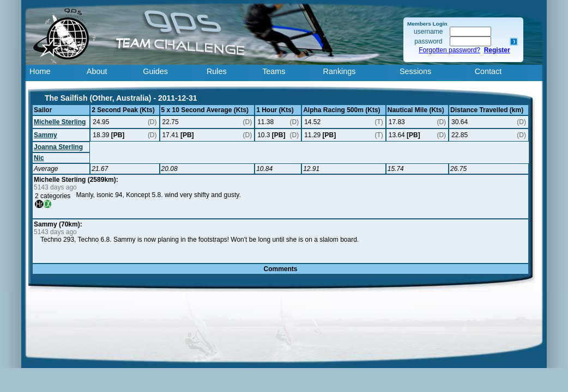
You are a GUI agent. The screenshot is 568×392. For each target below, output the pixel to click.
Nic (39, 158)
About (97, 71)
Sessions (415, 71)
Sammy (46, 135)
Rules (217, 71)
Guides (155, 71)
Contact (488, 71)
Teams (274, 71)
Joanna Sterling (58, 147)
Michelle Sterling (60, 122)
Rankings (340, 71)
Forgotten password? (449, 50)
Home (40, 71)
